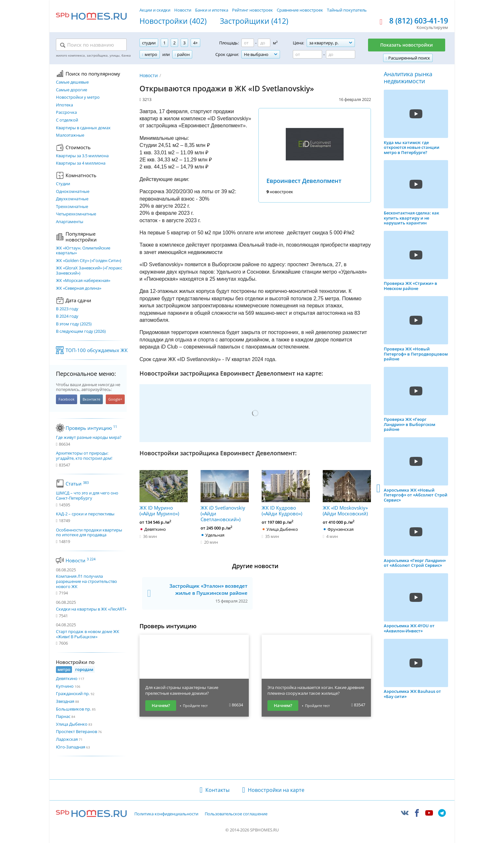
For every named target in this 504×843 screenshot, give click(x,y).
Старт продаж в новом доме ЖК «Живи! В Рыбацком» (88, 634)
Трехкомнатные (72, 207)
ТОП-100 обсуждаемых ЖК (97, 350)
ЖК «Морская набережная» (83, 281)
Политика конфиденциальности (166, 814)
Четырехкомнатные (76, 214)
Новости (183, 10)
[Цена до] (341, 54)
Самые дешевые (72, 82)
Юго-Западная (71, 747)
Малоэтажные (70, 135)
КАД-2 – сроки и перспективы (85, 514)
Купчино (65, 686)
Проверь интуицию (91, 428)
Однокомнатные (73, 192)
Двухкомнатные (72, 199)
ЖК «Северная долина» (79, 288)
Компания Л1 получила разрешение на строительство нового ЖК (86, 581)
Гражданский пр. (73, 693)
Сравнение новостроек (300, 10)
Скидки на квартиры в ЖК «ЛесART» (91, 609)
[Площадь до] (264, 43)
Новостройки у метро (78, 97)
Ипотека (64, 105)
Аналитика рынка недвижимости (408, 78)
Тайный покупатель (347, 10)
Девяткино (67, 678)
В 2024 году (67, 316)
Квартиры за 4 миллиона (81, 163)
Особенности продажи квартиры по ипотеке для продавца (89, 533)
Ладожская (67, 739)
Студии (63, 184)
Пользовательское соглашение (236, 814)
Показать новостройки (407, 45)
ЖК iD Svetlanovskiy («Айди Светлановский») (225, 496)
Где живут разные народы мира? (89, 438)
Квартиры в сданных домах (83, 128)
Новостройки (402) (173, 21)
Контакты (217, 790)
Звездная (65, 701)
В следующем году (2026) (81, 331)
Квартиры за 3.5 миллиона (82, 156)
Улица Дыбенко (72, 724)
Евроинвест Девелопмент (304, 181)
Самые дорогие (72, 90)
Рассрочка (66, 113)
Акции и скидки (155, 10)
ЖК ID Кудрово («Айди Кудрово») (286, 493)
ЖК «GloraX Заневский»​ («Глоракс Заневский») (89, 271)
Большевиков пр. (73, 709)
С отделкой (67, 120)
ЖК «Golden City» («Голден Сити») (89, 261)
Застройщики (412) (254, 21)
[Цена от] (307, 54)
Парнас (63, 716)
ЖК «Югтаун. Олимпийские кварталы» (83, 251)
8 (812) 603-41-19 (419, 21)
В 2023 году (67, 309)
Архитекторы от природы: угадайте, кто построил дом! (84, 456)
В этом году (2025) (74, 324)
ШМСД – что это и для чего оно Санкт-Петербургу (87, 496)
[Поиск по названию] (91, 45)
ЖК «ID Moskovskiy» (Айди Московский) (347, 493)
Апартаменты (70, 222)
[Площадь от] (248, 43)
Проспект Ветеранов (76, 731)
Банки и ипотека (212, 10)
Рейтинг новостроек (252, 10)
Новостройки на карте (276, 790)
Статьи (77, 484)
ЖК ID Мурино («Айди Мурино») (164, 493)
